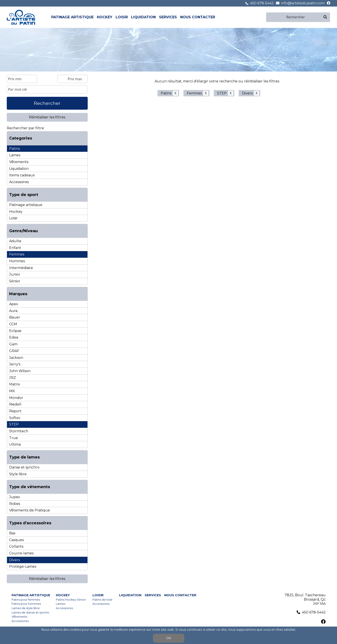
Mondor (16, 398)
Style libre (18, 474)
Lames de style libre (26, 608)
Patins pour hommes (26, 604)
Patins (15, 149)
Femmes (17, 254)
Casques (16, 540)
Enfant (15, 248)
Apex (14, 304)
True (14, 438)
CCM (13, 324)
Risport (15, 411)
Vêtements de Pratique (30, 510)
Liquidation (143, 17)
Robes (15, 504)
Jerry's (15, 364)
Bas (12, 533)
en (263, 17)
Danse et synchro (24, 467)
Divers (15, 560)
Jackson (16, 358)
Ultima (15, 444)
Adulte (15, 241)
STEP (14, 424)
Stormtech (19, 431)
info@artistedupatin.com (303, 3)
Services (168, 17)
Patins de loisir (103, 600)
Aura (13, 311)
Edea (14, 337)
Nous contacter (198, 17)
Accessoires (19, 182)
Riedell (15, 404)
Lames (15, 155)
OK (169, 638)
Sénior (15, 281)
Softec (15, 418)
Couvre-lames (21, 553)
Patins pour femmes (26, 600)
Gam (13, 344)
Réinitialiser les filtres (47, 117)
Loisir (122, 17)
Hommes (17, 261)
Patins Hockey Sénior (71, 600)
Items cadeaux (22, 175)
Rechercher (47, 103)
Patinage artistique (72, 17)
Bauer (15, 317)
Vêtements (19, 162)
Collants (16, 546)
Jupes (14, 497)
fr (258, 17)
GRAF (14, 351)
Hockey (105, 17)
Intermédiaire (21, 268)
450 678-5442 (262, 3)
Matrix (15, 384)
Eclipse (15, 331)
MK (12, 391)
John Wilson (20, 371)
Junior (15, 274)
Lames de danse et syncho (30, 612)
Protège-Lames (23, 566)
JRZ (13, 378)
